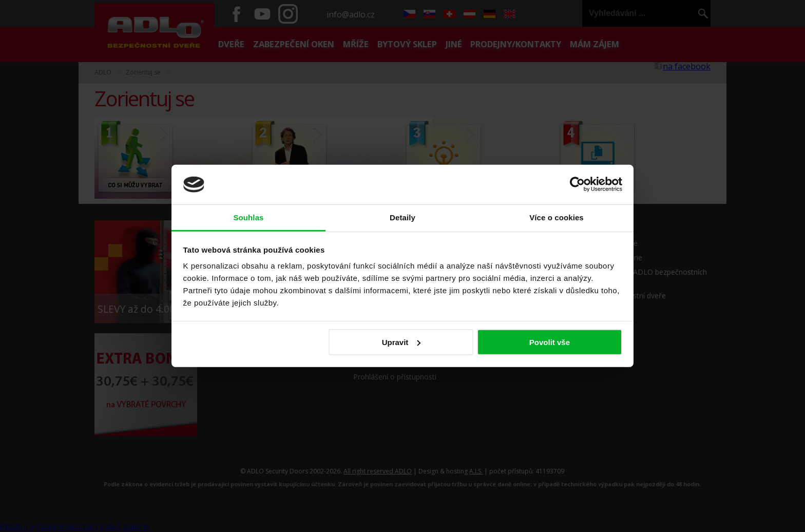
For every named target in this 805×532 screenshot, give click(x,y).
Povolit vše (550, 342)
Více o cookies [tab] (557, 217)
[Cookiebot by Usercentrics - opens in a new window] (577, 184)
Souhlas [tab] (248, 217)
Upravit (401, 342)
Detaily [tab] (402, 217)
